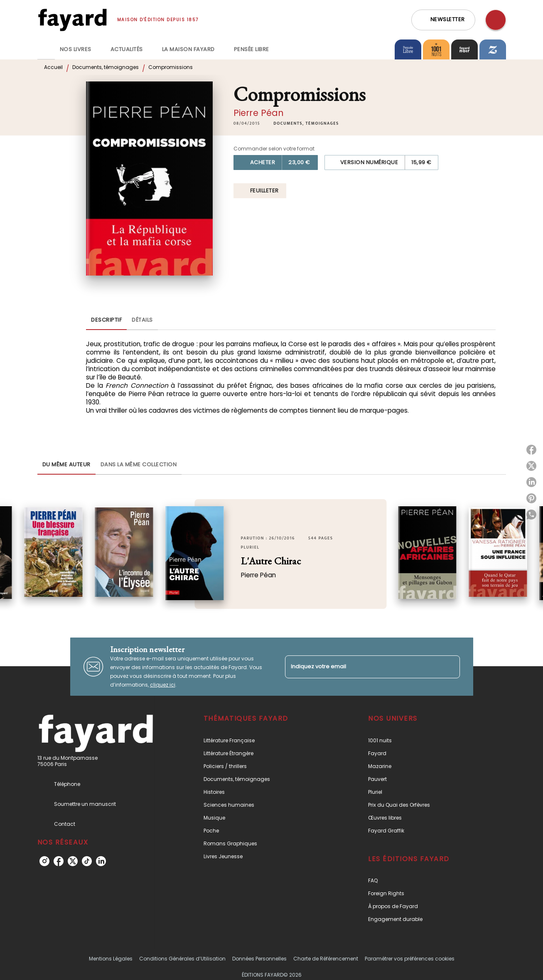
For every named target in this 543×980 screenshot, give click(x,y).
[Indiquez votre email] (362, 667)
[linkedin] (101, 861)
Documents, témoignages (106, 67)
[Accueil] (72, 20)
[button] (443, 20)
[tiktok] (87, 861)
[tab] (46, 49)
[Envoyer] (450, 667)
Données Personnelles (259, 959)
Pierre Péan (259, 113)
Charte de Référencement (326, 959)
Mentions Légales (111, 959)
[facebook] (59, 861)
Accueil (53, 67)
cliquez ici (163, 685)
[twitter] (73, 861)
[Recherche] (496, 20)
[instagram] (44, 861)
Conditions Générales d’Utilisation (182, 959)
